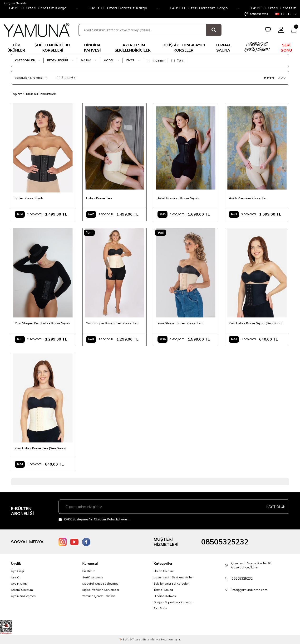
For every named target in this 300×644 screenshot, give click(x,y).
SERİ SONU (286, 47)
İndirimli (155, 60)
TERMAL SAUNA (223, 47)
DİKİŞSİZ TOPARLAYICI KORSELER (184, 47)
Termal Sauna (163, 590)
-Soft (124, 639)
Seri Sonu (160, 608)
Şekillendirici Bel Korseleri (172, 584)
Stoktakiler (67, 77)
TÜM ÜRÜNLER (16, 47)
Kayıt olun (276, 507)
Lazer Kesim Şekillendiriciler (173, 577)
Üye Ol (16, 577)
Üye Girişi (17, 571)
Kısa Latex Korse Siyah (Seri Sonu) (256, 323)
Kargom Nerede (15, 3)
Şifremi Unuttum (22, 590)
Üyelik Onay (19, 584)
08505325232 (225, 542)
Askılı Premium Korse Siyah (178, 198)
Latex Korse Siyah (29, 198)
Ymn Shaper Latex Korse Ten (180, 323)
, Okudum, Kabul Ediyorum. (94, 519)
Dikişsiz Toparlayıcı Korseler (173, 602)
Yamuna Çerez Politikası (99, 596)
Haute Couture (164, 571)
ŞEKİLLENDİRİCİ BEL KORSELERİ (53, 47)
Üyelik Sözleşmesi (24, 596)
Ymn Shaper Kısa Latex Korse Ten (112, 323)
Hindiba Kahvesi (92, 47)
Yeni (177, 60)
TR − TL (286, 14)
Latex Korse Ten (99, 198)
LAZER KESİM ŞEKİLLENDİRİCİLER (133, 47)
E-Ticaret (135, 639)
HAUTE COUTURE (256, 48)
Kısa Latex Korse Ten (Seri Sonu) (40, 448)
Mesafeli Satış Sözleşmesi (101, 584)
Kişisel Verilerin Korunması (101, 590)
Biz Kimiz (89, 571)
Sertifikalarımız (93, 577)
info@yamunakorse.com (249, 590)
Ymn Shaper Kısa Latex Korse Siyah (42, 323)
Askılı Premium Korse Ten (248, 198)
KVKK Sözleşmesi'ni (78, 519)
